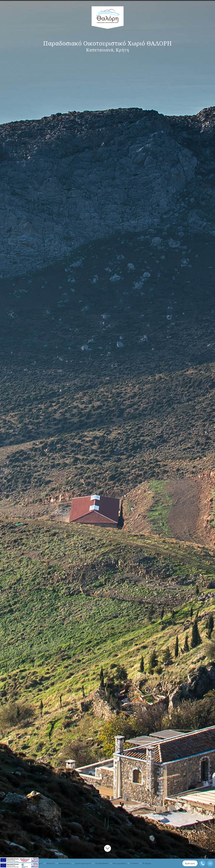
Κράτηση (190, 863)
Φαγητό (51, 863)
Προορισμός (65, 863)
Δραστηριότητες (83, 863)
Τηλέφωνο (202, 863)
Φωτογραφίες (119, 863)
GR (210, 863)
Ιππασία (134, 863)
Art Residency (102, 863)
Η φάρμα (147, 863)
